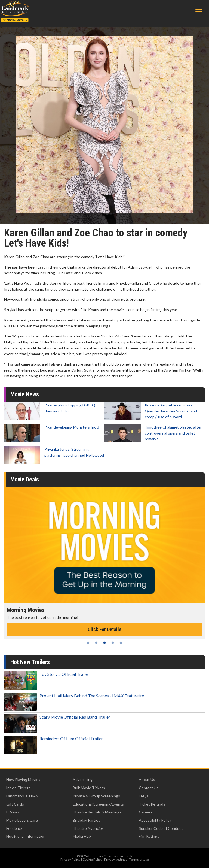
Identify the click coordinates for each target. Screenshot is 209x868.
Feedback (14, 828)
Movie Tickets (18, 788)
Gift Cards (15, 804)
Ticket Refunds (152, 804)
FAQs (144, 796)
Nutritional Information (26, 836)
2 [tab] (96, 643)
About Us (147, 780)
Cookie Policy (92, 859)
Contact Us (149, 788)
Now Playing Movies (23, 780)
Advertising (83, 780)
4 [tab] (113, 643)
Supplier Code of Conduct (161, 828)
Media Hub (82, 836)
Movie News (25, 394)
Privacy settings (116, 859)
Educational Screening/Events (98, 804)
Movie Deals (25, 479)
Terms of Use (139, 859)
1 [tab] (88, 643)
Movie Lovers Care (22, 820)
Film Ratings (149, 836)
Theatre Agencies (88, 828)
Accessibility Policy (155, 820)
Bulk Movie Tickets (89, 788)
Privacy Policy (70, 859)
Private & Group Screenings (96, 796)
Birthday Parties (86, 820)
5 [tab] (121, 643)
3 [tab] (104, 643)
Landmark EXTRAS (22, 796)
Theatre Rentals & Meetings (97, 812)
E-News (13, 812)
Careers (146, 812)
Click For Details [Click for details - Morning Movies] (104, 629)
